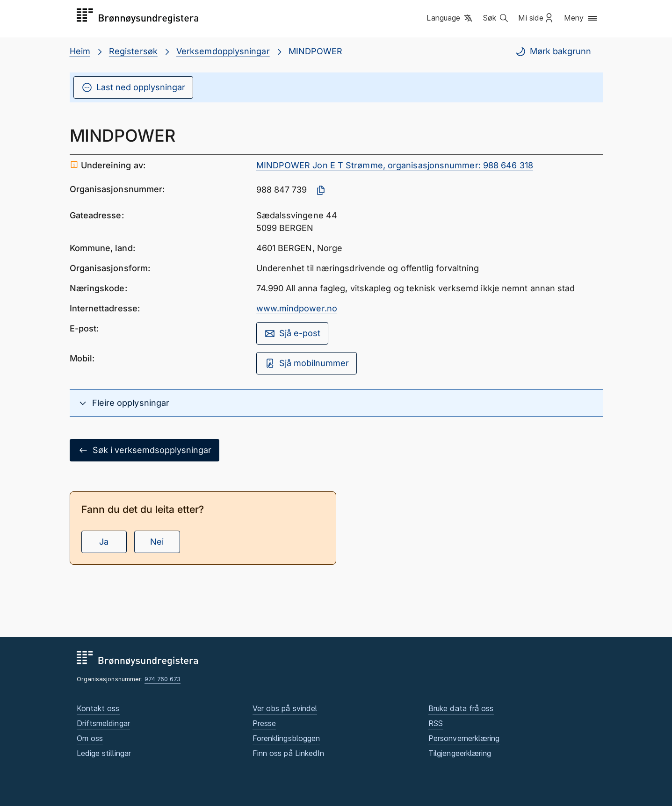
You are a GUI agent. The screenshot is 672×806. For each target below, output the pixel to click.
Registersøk (133, 51)
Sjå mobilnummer (307, 363)
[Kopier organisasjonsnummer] (321, 190)
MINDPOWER (316, 51)
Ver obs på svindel (285, 708)
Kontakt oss (98, 708)
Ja (104, 542)
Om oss (90, 738)
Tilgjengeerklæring (460, 753)
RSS (436, 723)
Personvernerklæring (464, 738)
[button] (450, 18)
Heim (80, 51)
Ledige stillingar (104, 753)
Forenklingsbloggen (286, 738)
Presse (264, 723)
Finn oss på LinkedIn (289, 753)
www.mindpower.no (297, 308)
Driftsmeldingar (103, 723)
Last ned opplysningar (133, 87)
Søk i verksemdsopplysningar (145, 450)
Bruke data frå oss (461, 708)
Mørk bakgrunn (553, 51)
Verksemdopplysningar (223, 51)
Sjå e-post (292, 333)
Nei (157, 542)
